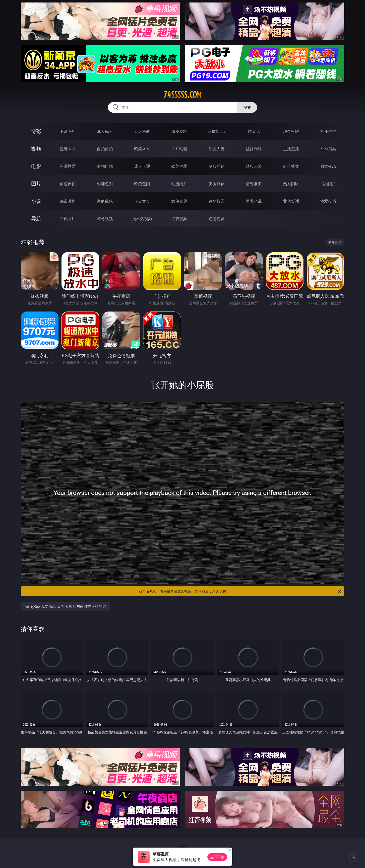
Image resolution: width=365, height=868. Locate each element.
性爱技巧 (328, 201)
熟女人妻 (217, 149)
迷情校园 (217, 201)
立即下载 (217, 857)
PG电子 (68, 131)
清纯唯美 (254, 184)
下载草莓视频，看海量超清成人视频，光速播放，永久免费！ (239, 591)
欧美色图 (142, 184)
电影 (36, 166)
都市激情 (68, 201)
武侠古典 (179, 201)
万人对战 (142, 131)
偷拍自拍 (105, 166)
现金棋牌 (291, 131)
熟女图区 (291, 184)
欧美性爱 (179, 166)
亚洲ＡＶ (68, 149)
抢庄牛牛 (328, 131)
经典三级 (254, 166)
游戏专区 (179, 131)
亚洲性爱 (68, 166)
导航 (36, 218)
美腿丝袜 (217, 184)
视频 (36, 149)
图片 (36, 184)
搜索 (247, 107)
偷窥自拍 (68, 184)
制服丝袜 (217, 166)
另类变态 (328, 166)
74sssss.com (183, 95)
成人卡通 (142, 166)
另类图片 (328, 184)
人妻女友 (142, 201)
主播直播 (291, 149)
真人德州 (105, 131)
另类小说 (254, 201)
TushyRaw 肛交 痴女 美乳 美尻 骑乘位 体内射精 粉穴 (65, 606)
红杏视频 (179, 219)
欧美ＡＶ (142, 149)
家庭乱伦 (105, 201)
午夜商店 (68, 219)
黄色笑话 (291, 201)
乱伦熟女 (291, 166)
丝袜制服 (254, 149)
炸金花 (254, 131)
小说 (36, 201)
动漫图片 (179, 184)
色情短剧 (217, 219)
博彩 (36, 131)
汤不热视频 (142, 219)
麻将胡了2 (216, 131)
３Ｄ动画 (179, 149)
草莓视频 (105, 219)
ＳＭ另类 (328, 149)
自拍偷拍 (105, 149)
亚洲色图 (105, 184)
